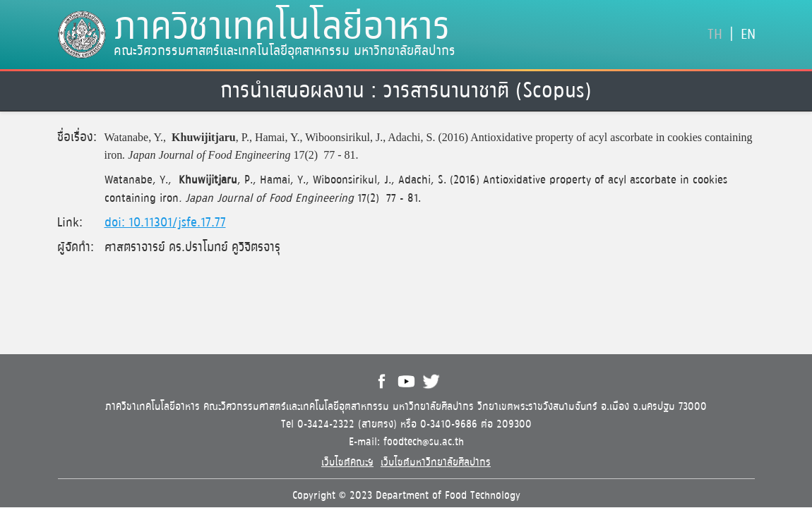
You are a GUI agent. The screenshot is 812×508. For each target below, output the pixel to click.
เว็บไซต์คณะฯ (347, 462)
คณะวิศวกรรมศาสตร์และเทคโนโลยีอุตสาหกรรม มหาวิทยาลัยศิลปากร (285, 52)
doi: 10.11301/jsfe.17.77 (165, 223)
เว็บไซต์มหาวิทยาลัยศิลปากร (436, 462)
